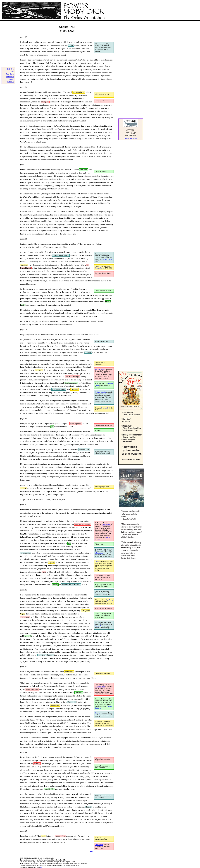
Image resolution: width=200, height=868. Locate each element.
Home (12, 71)
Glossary (12, 79)
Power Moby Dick (53, 11)
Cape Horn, (109, 600)
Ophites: (97, 562)
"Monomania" (99, 553)
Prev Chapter (10, 77)
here (41, 867)
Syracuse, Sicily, (106, 408)
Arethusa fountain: (100, 392)
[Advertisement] (131, 68)
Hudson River (99, 626)
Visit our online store (131, 138)
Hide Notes (11, 69)
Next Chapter (10, 74)
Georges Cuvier (100, 268)
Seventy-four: (99, 845)
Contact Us (11, 82)
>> (91, 851)
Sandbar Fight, (106, 525)
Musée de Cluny (100, 687)
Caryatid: (98, 713)
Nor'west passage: (100, 369)
